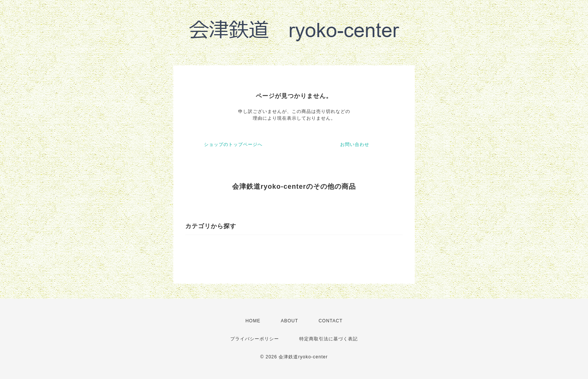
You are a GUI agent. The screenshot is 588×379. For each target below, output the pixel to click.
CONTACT (330, 321)
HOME (253, 321)
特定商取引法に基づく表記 (328, 339)
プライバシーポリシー (255, 339)
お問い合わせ (355, 144)
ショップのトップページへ (233, 144)
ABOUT (289, 321)
